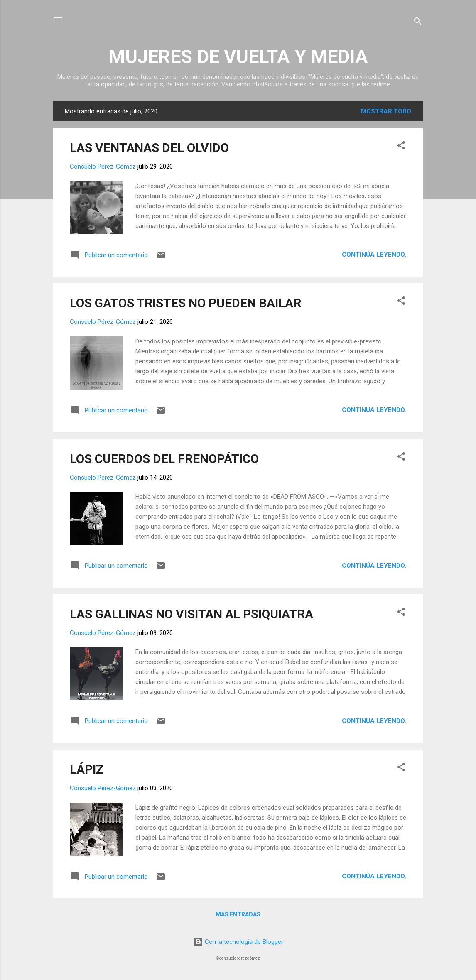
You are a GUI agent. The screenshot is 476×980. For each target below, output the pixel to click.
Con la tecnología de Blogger (238, 942)
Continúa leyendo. (374, 255)
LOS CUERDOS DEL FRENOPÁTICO (164, 459)
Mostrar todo (386, 111)
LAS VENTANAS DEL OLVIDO (149, 148)
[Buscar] (418, 23)
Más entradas (238, 914)
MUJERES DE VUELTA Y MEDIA (238, 57)
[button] (401, 147)
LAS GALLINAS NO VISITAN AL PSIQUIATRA (191, 614)
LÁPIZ (87, 769)
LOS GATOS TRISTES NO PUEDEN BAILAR (185, 303)
